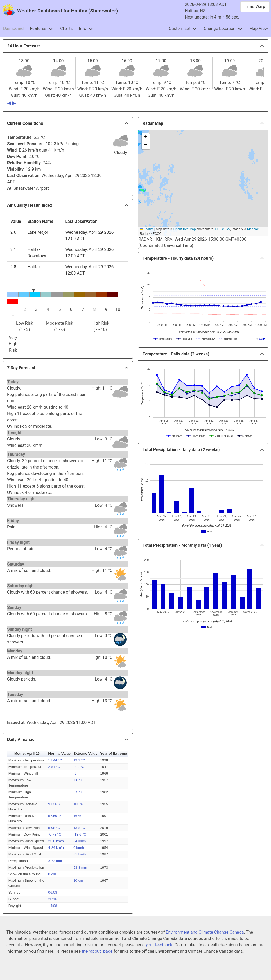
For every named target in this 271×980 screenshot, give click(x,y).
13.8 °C (79, 828)
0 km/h (79, 848)
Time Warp (255, 6)
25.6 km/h (56, 841)
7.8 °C (78, 780)
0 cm (52, 874)
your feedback (159, 945)
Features (38, 28)
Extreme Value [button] (85, 754)
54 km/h (80, 841)
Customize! (179, 28)
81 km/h (80, 854)
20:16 (53, 899)
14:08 (53, 906)
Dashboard (13, 28)
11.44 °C (55, 760)
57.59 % (55, 816)
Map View (259, 28)
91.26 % (55, 804)
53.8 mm (80, 868)
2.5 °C (78, 792)
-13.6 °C (80, 834)
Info (83, 28)
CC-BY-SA (222, 229)
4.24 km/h (56, 848)
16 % (77, 816)
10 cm (78, 880)
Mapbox (253, 229)
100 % (78, 804)
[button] (146, 137)
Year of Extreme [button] (114, 754)
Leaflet (146, 229)
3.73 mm (55, 861)
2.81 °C (54, 767)
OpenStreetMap (185, 229)
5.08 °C (54, 828)
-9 (75, 773)
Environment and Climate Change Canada (205, 932)
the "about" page (97, 951)
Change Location (220, 28)
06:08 (53, 892)
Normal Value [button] (59, 754)
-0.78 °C (55, 834)
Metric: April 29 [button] (27, 754)
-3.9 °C (79, 767)
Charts (66, 28)
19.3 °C (79, 760)
